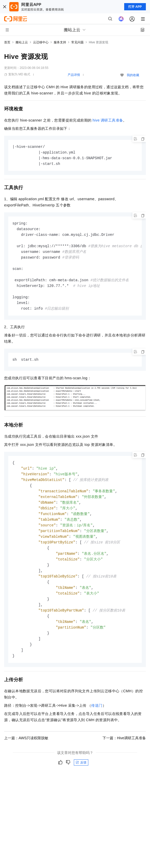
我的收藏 (133, 75)
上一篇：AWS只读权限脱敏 (26, 752)
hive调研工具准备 (108, 120)
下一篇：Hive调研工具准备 (124, 752)
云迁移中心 (41, 42)
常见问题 (77, 42)
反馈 (81, 777)
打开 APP (135, 7)
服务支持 (60, 42)
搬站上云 (22, 42)
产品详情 (74, 75)
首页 (7, 42)
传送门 (97, 720)
